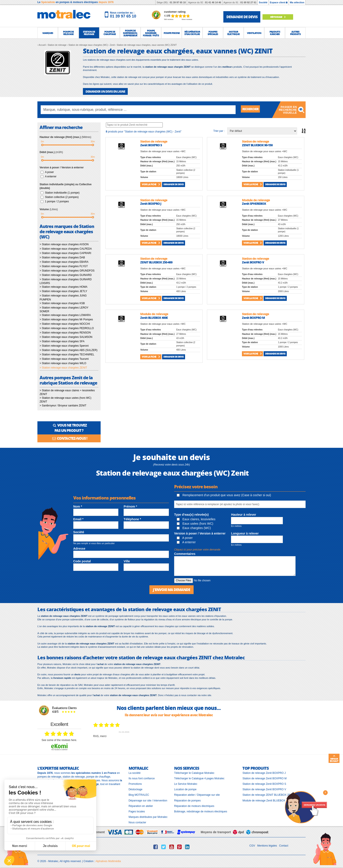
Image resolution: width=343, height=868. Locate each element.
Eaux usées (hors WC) (195, 522)
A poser (49, 172)
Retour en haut (334, 759)
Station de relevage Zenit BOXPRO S (264, 782)
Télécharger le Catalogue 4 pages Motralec (199, 776)
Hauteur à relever (243, 513)
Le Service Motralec (186, 782)
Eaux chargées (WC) (194, 526)
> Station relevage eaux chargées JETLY (63, 291)
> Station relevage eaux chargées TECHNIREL (67, 354)
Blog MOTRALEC (139, 793)
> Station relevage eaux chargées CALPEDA (66, 249)
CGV (252, 844)
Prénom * (130, 505)
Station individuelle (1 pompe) (62, 192)
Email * (78, 518)
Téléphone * (132, 518)
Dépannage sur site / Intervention (148, 799)
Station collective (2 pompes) (62, 197)
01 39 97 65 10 (178, 2)
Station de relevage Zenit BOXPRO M (264, 776)
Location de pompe (185, 788)
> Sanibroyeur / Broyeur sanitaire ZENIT (63, 405)
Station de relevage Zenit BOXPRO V (264, 788)
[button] (48, 33)
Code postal (82, 560)
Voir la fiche (151, 184)
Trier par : (219, 131)
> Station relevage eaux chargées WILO (63, 363)
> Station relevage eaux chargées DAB (62, 257)
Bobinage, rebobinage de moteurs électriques (201, 810)
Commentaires (185, 552)
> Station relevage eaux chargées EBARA (64, 262)
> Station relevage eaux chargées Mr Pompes (66, 319)
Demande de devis (173, 184)
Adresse (79, 547)
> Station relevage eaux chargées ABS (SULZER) (68, 350)
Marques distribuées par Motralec (148, 815)
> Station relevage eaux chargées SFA (62, 341)
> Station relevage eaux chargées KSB (62, 303)
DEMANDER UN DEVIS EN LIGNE (104, 91)
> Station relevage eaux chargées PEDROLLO (67, 328)
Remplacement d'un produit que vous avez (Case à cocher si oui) (224, 494)
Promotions (135, 782)
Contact (284, 844)
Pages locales (137, 810)
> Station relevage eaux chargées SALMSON (66, 337)
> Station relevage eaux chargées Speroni (64, 345)
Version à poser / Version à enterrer (200, 532)
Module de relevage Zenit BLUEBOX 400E (267, 799)
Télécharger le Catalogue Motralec (194, 771)
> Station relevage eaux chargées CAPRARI (65, 253)
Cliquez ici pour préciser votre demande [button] (197, 548)
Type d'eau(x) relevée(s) (191, 513)
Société (263, 2)
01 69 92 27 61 (248, 2)
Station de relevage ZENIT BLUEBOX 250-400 (270, 793)
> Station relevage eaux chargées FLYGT (64, 266)
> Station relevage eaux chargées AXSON (64, 244)
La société (135, 771)
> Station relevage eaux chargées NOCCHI (65, 323)
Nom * (78, 505)
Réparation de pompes (187, 799)
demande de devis (242, 17)
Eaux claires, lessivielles (196, 518)
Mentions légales (267, 844)
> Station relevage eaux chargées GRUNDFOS (67, 270)
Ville (127, 560)
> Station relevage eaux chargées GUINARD (66, 275)
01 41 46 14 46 (213, 2)
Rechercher (253, 109)
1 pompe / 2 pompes (57, 201)
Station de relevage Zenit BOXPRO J (264, 771)
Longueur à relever (245, 532)
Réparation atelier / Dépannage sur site (197, 793)
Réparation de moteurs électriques (194, 804)
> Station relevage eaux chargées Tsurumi (64, 358)
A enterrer (51, 176)
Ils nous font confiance (142, 776)
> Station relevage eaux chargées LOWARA (65, 315)
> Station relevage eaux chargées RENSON (65, 332)
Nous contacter (137, 821)
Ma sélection (297, 2)
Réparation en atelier (141, 804)
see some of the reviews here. (59, 738)
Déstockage (281, 17)
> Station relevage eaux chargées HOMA (63, 287)
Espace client (279, 2)
